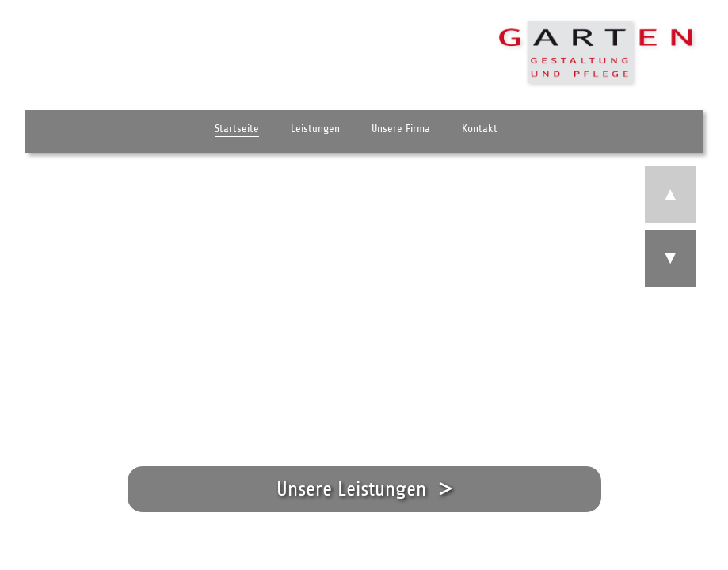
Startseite (237, 135)
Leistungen (315, 135)
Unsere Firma (401, 135)
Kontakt (480, 135)
